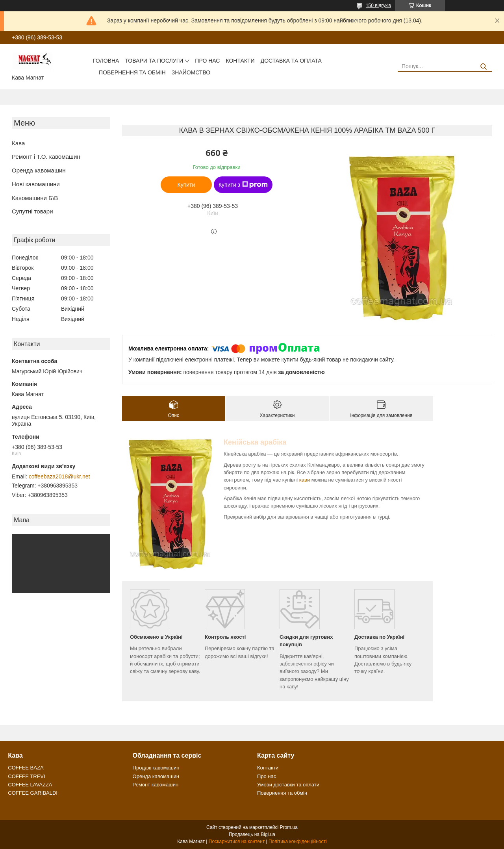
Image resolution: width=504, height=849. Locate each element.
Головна (106, 61)
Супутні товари (32, 211)
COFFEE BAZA (26, 768)
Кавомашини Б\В (35, 198)
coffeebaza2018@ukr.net (59, 476)
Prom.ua (289, 827)
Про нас (207, 61)
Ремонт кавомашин (156, 785)
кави (305, 480)
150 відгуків (378, 6)
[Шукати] (483, 67)
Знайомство (191, 72)
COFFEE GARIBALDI (33, 793)
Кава (18, 143)
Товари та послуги (154, 61)
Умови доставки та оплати (288, 785)
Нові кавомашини (36, 184)
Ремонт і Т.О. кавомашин (46, 157)
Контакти (240, 61)
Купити (186, 185)
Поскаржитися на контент (237, 842)
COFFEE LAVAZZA (30, 785)
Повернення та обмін (132, 72)
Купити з (243, 185)
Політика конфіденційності (298, 842)
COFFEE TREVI (26, 776)
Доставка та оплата (291, 61)
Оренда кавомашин (39, 170)
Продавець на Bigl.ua (252, 834)
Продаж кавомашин (156, 768)
